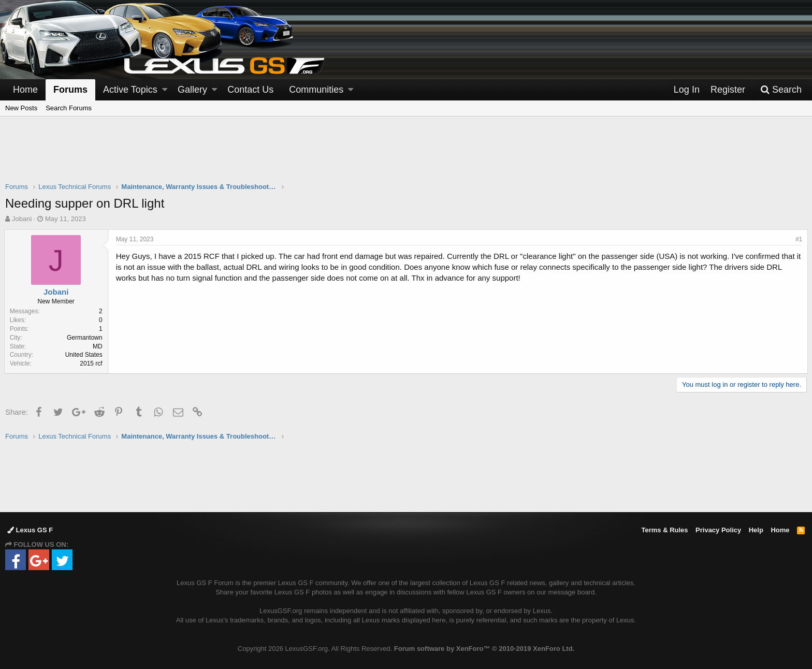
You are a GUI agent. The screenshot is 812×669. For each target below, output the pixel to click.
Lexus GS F (30, 530)
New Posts (21, 108)
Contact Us (250, 90)
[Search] (781, 90)
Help (756, 530)
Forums (70, 90)
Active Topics (130, 90)
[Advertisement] (406, 156)
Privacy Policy (718, 530)
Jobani (22, 219)
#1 (798, 239)
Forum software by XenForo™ (484, 649)
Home (25, 90)
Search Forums (69, 108)
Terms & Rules (664, 530)
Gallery (192, 90)
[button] (165, 90)
